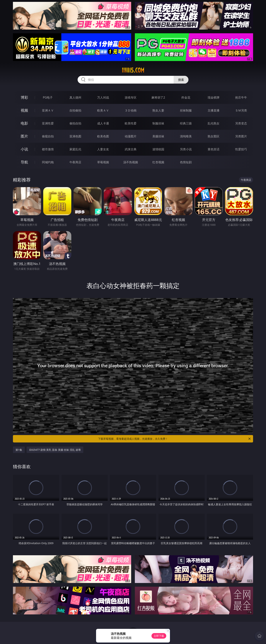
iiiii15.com (133, 70)
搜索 (181, 80)
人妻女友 (103, 149)
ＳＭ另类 (241, 110)
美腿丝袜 (158, 136)
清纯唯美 (186, 136)
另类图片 (241, 136)
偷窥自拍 (48, 136)
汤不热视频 (131, 162)
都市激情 (48, 149)
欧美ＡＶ (103, 110)
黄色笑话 (214, 149)
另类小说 (186, 149)
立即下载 (159, 636)
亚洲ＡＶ (48, 110)
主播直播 (214, 110)
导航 (24, 162)
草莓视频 (103, 162)
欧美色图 (103, 136)
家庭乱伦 (75, 149)
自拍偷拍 (75, 110)
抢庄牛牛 (241, 97)
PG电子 (48, 97)
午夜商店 (75, 162)
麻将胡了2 (158, 97)
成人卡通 (103, 123)
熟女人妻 (158, 110)
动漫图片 (131, 136)
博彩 (24, 97)
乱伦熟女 (214, 123)
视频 (24, 110)
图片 (24, 136)
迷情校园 (158, 149)
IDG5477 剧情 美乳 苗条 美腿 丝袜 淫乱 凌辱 (55, 450)
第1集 (19, 450)
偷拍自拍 (75, 123)
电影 (24, 123)
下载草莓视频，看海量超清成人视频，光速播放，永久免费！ (175, 439)
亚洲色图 (75, 136)
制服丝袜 (158, 123)
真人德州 (75, 97)
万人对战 (103, 97)
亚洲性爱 (48, 123)
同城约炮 (48, 162)
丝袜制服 (186, 110)
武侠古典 (131, 149)
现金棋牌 (214, 97)
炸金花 (186, 97)
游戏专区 (131, 97)
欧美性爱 (131, 123)
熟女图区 (214, 136)
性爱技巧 (241, 149)
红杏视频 (158, 162)
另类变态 (241, 123)
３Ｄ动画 (131, 110)
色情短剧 (186, 162)
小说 (24, 149)
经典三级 (186, 123)
